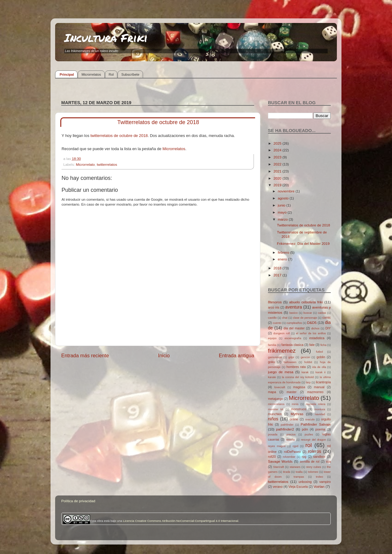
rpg (304, 457)
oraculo (310, 419)
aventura (294, 307)
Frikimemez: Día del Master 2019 (303, 243)
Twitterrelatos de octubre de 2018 (303, 225)
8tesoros (275, 302)
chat (285, 318)
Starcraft (279, 467)
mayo (283, 212)
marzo (283, 219)
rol (309, 445)
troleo (319, 477)
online (294, 419)
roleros (315, 451)
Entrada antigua (236, 355)
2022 (278, 164)
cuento (277, 323)
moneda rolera (315, 404)
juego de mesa (281, 372)
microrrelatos (276, 404)
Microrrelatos (91, 74)
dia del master (294, 328)
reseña (290, 440)
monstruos (299, 409)
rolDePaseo (292, 452)
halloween (290, 362)
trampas (299, 477)
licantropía (323, 382)
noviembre (287, 191)
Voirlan (319, 486)
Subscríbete (130, 74)
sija (328, 461)
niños (273, 419)
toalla (299, 472)
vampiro (325, 482)
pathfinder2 (285, 429)
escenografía (293, 338)
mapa (272, 392)
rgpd (295, 446)
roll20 (272, 457)
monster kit (276, 409)
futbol (320, 352)
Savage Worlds (280, 461)
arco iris (274, 307)
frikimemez (282, 351)
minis (295, 404)
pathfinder (287, 425)
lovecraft (280, 387)
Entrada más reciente (85, 355)
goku (271, 362)
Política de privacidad (78, 501)
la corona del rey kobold (298, 377)
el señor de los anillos (311, 333)
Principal (67, 74)
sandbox (319, 457)
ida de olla (319, 367)
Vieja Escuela (298, 487)
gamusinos (275, 357)
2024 (278, 150)
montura (320, 409)
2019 (278, 185)
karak (305, 372)
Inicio (164, 355)
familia (272, 345)
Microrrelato (85, 164)
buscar (308, 313)
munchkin (275, 414)
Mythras (297, 414)
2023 (278, 157)
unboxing (305, 482)
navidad (320, 414)
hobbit (308, 362)
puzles (309, 434)
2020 (278, 178)
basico (294, 313)
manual (319, 387)
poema (320, 429)
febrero (284, 252)
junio (282, 205)
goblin (321, 357)
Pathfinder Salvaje (316, 424)
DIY (328, 328)
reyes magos (277, 446)
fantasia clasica (292, 345)
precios (291, 434)
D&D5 (312, 323)
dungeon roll (282, 333)
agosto (284, 198)
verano (278, 487)
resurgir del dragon (313, 440)
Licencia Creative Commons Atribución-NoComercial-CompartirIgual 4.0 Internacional (181, 521)
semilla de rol (310, 461)
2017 (278, 275)
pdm (305, 429)
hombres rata (296, 367)
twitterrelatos (107, 164)
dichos (315, 328)
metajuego (275, 399)
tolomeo (313, 472)
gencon (305, 357)
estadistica (317, 338)
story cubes (314, 467)
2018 (278, 268)
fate (312, 345)
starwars (295, 467)
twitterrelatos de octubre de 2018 (119, 136)
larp (308, 382)
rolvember (289, 457)
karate (272, 377)
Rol (111, 74)
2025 (278, 143)
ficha (323, 345)
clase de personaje (305, 318)
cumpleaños (294, 323)
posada (273, 434)
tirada (286, 472)
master (292, 392)
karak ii (320, 372)
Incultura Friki (106, 38)
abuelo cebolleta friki (306, 302)
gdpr (291, 357)
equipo (272, 338)
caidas (322, 313)
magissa (299, 387)
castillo (272, 318)
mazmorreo (315, 392)
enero (283, 259)
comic (326, 317)
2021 (278, 171)
